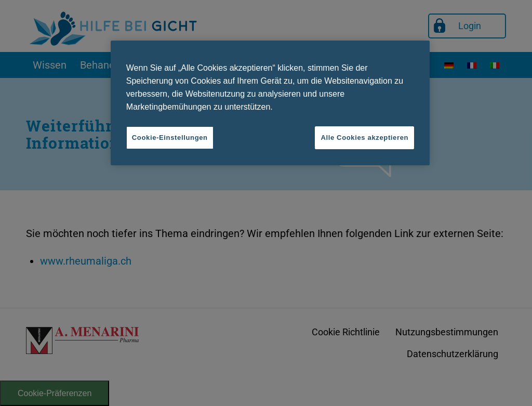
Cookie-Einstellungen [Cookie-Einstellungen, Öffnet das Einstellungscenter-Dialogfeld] (170, 137)
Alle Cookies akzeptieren (364, 137)
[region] (270, 103)
